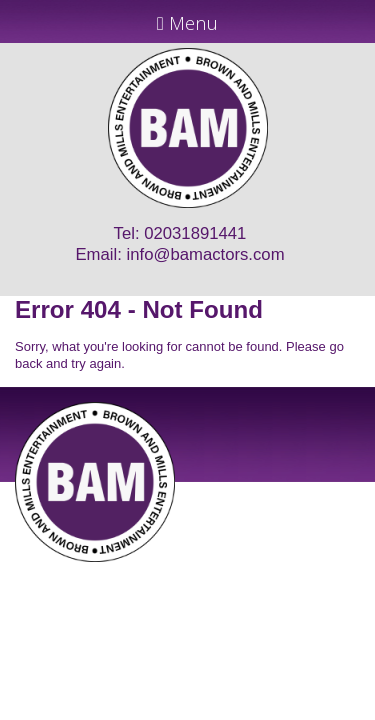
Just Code (318, 569)
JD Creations (145, 569)
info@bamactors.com (206, 254)
